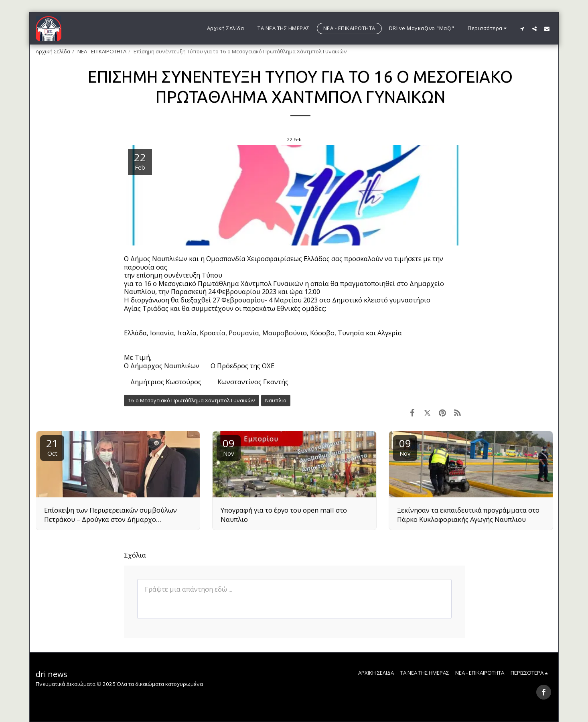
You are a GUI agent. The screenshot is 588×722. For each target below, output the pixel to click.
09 (229, 447)
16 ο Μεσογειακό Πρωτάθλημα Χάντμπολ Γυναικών (192, 400)
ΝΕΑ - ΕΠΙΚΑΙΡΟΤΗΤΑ (102, 51)
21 (52, 447)
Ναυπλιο (276, 400)
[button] (522, 28)
